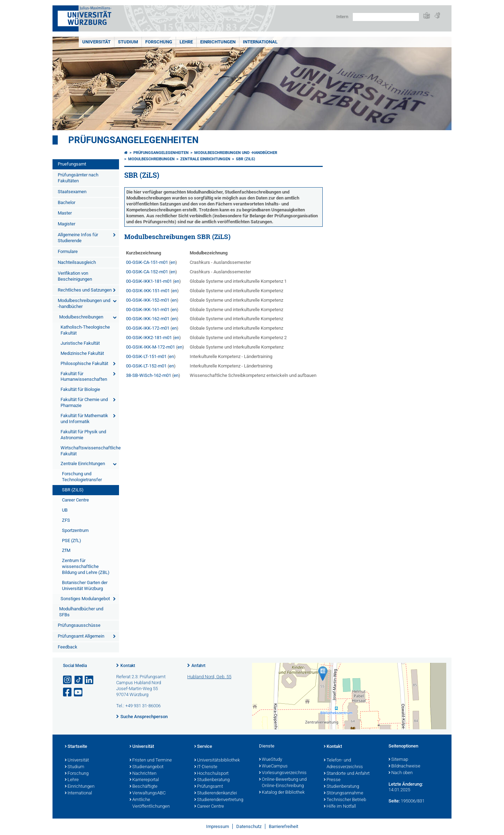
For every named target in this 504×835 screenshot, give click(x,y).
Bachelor (66, 202)
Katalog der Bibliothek (282, 793)
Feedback (68, 647)
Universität (96, 42)
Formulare (68, 251)
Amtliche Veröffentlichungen (150, 803)
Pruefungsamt (72, 164)
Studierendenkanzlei (216, 793)
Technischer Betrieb (345, 800)
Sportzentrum (75, 530)
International (260, 42)
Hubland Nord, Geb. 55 (209, 677)
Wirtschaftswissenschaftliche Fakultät (90, 451)
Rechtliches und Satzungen (85, 290)
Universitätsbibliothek (217, 760)
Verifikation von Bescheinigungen (75, 276)
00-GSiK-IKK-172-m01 (148, 328)
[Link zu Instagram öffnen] (68, 680)
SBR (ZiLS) (73, 490)
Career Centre (75, 500)
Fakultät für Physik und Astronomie (83, 435)
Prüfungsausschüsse (79, 625)
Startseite (76, 747)
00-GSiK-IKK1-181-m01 (149, 281)
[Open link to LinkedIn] (90, 680)
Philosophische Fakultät (84, 363)
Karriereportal (144, 780)
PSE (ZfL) (72, 541)
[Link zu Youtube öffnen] (79, 692)
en (173, 262)
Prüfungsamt (209, 787)
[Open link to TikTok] (79, 680)
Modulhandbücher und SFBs (81, 612)
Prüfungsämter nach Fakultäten (78, 178)
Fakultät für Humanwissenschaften (84, 377)
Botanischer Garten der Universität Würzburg (85, 585)
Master (65, 213)
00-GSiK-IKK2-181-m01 (149, 338)
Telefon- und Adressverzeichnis (343, 764)
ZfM (66, 550)
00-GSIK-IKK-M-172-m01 (150, 347)
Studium (128, 42)
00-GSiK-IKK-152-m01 (148, 300)
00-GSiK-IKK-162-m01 (148, 319)
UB (65, 510)
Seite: (394, 801)
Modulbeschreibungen (81, 317)
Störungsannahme (344, 793)
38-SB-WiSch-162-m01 (149, 375)
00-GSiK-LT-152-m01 (146, 366)
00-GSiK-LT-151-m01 (146, 356)
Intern (342, 17)
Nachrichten (143, 774)
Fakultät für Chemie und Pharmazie (84, 402)
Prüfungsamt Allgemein (81, 636)
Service (203, 747)
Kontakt (128, 666)
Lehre (186, 42)
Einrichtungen (218, 42)
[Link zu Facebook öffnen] (68, 692)
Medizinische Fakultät (82, 353)
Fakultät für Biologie (80, 389)
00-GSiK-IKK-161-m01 (148, 310)
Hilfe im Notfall (340, 807)
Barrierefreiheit (283, 826)
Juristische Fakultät (80, 343)
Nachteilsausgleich (77, 262)
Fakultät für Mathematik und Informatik (84, 419)
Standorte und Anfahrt (347, 774)
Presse (332, 780)
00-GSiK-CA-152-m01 (147, 272)
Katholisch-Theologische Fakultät (85, 330)
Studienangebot (146, 767)
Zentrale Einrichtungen (83, 464)
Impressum (218, 826)
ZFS (66, 520)
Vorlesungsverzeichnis (283, 773)
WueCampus (273, 766)
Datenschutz (249, 826)
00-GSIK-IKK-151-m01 (148, 291)
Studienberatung (212, 780)
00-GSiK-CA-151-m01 (147, 262)
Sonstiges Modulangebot (85, 599)
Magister (66, 224)
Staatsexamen (72, 192)
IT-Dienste (206, 767)
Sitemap (398, 760)
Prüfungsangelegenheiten (133, 140)
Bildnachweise (404, 766)
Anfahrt (198, 666)
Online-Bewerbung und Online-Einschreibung (283, 783)
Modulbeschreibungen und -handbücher (84, 303)
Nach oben (401, 773)
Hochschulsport (211, 774)
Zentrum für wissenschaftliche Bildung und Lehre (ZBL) (86, 566)
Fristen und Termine (151, 760)
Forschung (159, 42)
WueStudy (271, 760)
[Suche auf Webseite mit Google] (386, 17)
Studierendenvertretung (219, 800)
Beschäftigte (143, 787)
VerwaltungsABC (148, 793)
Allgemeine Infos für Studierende (78, 238)
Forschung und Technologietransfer (82, 477)
